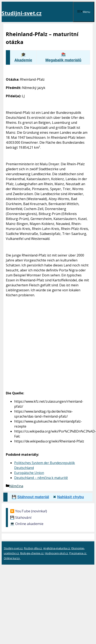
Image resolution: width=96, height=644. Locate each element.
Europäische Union (29, 473)
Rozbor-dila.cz (33, 548)
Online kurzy (12, 558)
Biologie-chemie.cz (32, 553)
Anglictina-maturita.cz (57, 548)
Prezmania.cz (78, 553)
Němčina (16, 486)
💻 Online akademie (27, 524)
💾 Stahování (21, 517)
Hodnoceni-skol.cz (57, 553)
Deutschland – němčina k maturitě (41, 478)
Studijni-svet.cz (22, 13)
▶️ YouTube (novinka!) (28, 511)
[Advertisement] (40, 339)
